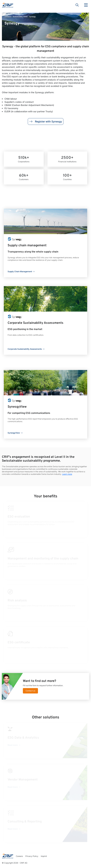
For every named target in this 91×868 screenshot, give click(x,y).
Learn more (67, 474)
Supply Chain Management (20, 271)
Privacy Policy (32, 856)
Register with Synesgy (46, 121)
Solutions (8, 17)
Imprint (44, 856)
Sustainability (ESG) (20, 17)
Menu (86, 5)
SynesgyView (14, 433)
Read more (13, 745)
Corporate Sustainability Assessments (25, 349)
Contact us (30, 691)
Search (77, 5)
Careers (19, 856)
